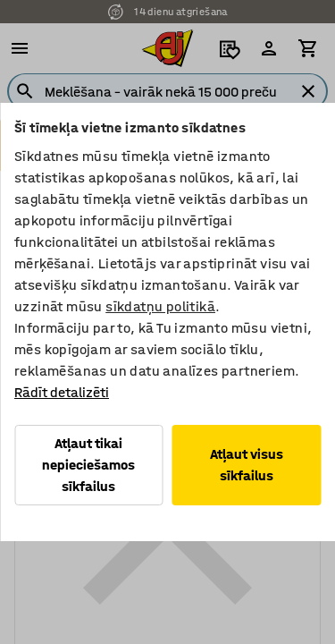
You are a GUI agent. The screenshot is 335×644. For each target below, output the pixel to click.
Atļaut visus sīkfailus (247, 465)
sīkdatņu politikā (160, 306)
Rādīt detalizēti (62, 392)
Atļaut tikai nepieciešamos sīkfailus (88, 465)
